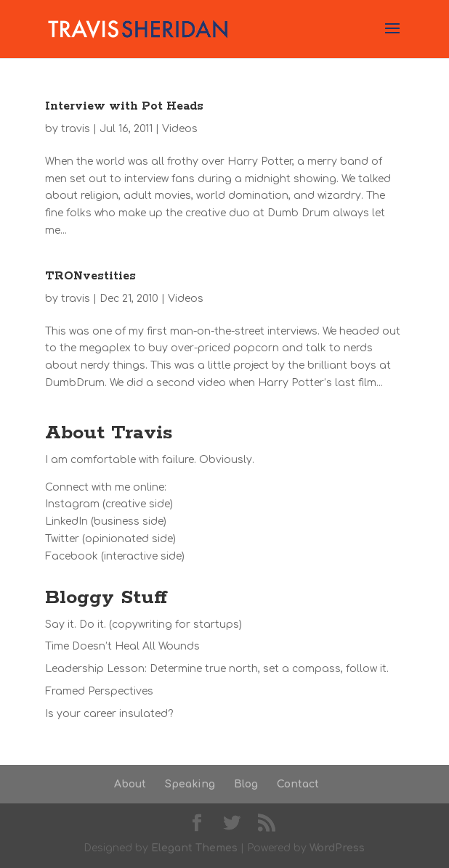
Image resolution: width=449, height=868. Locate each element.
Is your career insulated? (109, 714)
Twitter (62, 539)
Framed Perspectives (99, 691)
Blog (246, 784)
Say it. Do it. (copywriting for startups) (143, 625)
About (130, 784)
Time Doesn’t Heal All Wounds (122, 646)
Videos (180, 129)
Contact (298, 784)
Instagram (72, 504)
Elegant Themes (194, 848)
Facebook (72, 556)
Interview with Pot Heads (124, 106)
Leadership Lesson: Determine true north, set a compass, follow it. (217, 669)
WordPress (337, 848)
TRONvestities (90, 276)
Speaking (190, 784)
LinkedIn (66, 521)
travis (76, 129)
